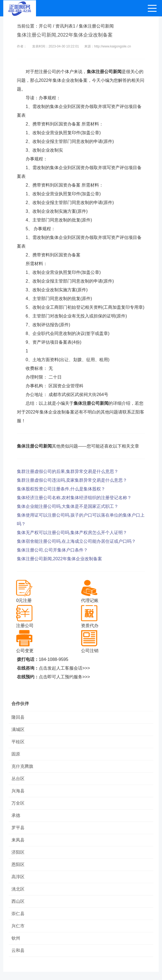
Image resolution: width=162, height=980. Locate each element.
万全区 (18, 803)
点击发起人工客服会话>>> (64, 668)
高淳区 (18, 877)
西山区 (18, 901)
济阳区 (18, 852)
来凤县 (18, 840)
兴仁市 (18, 926)
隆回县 (18, 717)
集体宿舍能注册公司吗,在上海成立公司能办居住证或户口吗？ (76, 541)
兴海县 (18, 791)
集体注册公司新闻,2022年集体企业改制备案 (59, 559)
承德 (16, 815)
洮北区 (18, 889)
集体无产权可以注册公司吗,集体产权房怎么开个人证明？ (72, 533)
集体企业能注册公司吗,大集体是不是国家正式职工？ (68, 506)
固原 (16, 754)
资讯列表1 (65, 26)
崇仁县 (18, 914)
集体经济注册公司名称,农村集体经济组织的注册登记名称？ (74, 498)
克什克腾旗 (22, 766)
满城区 (18, 729)
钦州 (16, 938)
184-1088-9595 (54, 659)
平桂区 (18, 742)
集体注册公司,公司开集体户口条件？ (52, 550)
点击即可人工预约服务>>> (64, 677)
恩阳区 (18, 864)
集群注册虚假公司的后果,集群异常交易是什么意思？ (68, 471)
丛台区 (18, 779)
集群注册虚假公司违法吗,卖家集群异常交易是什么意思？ (72, 480)
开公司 (45, 26)
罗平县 (18, 828)
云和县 (18, 950)
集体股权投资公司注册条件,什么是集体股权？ (61, 489)
